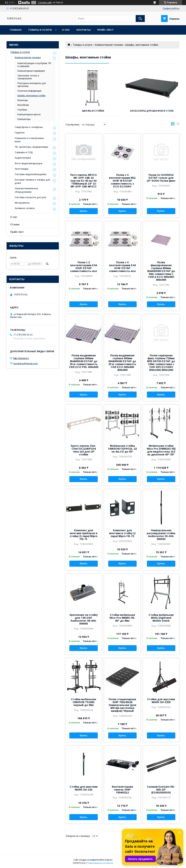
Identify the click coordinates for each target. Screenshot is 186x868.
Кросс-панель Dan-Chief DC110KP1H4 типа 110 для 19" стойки (84, 450)
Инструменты (22, 203)
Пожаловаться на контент (100, 863)
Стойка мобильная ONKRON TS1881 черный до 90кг (84, 702)
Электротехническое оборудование (26, 190)
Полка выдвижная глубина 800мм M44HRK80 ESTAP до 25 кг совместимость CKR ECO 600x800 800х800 (122, 363)
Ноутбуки (22, 110)
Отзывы (15, 224)
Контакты (84, 30)
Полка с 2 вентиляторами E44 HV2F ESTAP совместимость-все (84, 267)
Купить (84, 211)
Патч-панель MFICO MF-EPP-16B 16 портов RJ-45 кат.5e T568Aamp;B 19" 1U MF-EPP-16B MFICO (84, 181)
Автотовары (22, 169)
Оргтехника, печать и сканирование (28, 77)
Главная (16, 30)
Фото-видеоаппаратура (28, 163)
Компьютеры (24, 119)
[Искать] (140, 19)
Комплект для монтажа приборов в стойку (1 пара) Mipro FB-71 (84, 535)
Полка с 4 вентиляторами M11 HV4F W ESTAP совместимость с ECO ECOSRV (122, 181)
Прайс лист (105, 30)
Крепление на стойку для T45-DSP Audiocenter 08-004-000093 (84, 619)
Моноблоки (23, 105)
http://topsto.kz (21, 358)
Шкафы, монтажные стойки (31, 96)
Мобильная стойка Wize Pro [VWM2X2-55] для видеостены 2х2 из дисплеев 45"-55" (161, 450)
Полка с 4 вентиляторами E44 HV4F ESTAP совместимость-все (122, 267)
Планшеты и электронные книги (29, 140)
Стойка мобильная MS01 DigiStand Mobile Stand (161, 618)
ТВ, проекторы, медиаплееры (31, 147)
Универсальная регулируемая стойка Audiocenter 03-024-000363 (161, 535)
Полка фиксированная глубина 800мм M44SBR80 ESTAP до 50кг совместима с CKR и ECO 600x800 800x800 (161, 271)
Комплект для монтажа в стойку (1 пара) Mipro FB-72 (122, 533)
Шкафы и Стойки (93, 111)
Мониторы (23, 100)
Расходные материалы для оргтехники (32, 85)
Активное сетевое (25, 208)
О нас (66, 30)
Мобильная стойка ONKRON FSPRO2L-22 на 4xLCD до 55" (122, 449)
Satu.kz (109, 860)
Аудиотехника (23, 158)
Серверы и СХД (24, 152)
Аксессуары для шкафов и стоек (152, 111)
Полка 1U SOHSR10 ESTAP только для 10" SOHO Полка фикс (161, 178)
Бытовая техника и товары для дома (32, 181)
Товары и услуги (40, 30)
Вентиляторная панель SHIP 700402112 (122, 790)
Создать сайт (45, 3)
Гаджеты (20, 133)
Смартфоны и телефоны (29, 127)
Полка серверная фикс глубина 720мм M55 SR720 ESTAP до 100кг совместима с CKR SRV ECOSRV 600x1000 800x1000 (161, 363)
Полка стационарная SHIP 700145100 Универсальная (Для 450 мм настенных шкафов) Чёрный (122, 705)
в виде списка (178, 125)
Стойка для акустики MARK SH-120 (84, 788)
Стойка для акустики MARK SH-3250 (161, 701)
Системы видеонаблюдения (31, 174)
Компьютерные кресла (29, 114)
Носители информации (29, 91)
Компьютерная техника (109, 45)
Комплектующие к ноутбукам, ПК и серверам (34, 65)
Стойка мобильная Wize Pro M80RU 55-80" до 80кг (122, 618)
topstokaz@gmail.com (26, 363)
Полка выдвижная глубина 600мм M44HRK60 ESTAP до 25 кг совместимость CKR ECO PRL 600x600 (84, 361)
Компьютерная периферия (31, 71)
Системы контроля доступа (30, 197)
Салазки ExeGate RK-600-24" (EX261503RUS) (161, 790)
